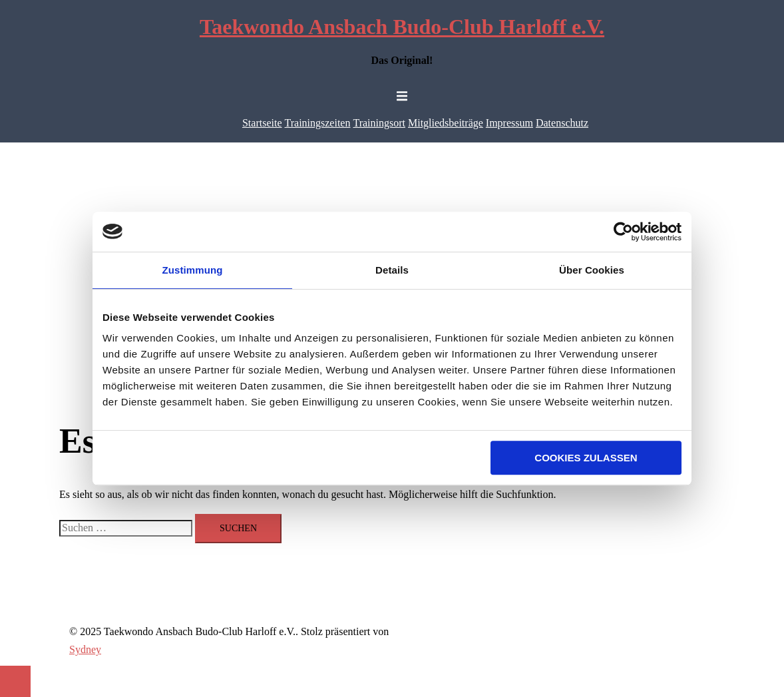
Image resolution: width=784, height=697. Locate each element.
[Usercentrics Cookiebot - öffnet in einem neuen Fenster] (623, 232)
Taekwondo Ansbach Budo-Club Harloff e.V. (402, 27)
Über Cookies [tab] (592, 270)
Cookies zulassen (586, 458)
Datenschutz (562, 123)
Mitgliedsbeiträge (446, 123)
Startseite (262, 123)
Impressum (509, 123)
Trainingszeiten (318, 123)
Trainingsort (379, 123)
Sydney (85, 649)
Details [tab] (392, 270)
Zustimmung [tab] (193, 270)
